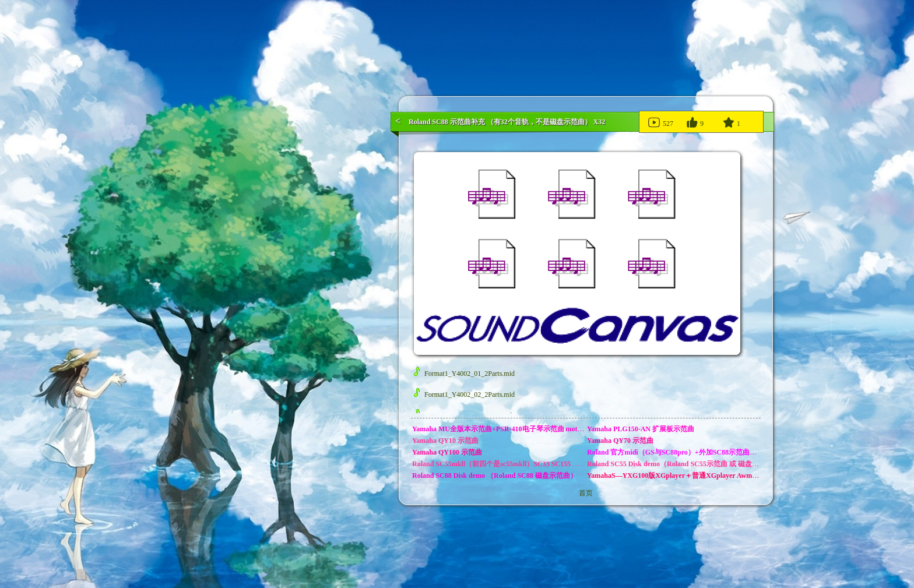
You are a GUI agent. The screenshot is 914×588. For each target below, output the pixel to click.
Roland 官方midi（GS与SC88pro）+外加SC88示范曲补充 (675, 452)
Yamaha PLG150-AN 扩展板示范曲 (641, 429)
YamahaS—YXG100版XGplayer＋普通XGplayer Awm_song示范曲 (689, 476)
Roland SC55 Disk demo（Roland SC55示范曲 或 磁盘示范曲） (683, 464)
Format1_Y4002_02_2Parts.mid (464, 395)
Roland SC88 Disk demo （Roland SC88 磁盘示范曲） (495, 476)
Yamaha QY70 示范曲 (620, 441)
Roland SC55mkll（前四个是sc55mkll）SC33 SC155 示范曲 (503, 464)
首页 (586, 493)
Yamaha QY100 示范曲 (447, 452)
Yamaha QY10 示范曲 (445, 441)
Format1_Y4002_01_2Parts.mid (464, 374)
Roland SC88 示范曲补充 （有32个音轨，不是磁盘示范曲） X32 (507, 122)
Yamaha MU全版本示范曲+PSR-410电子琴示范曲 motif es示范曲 (511, 429)
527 (660, 122)
